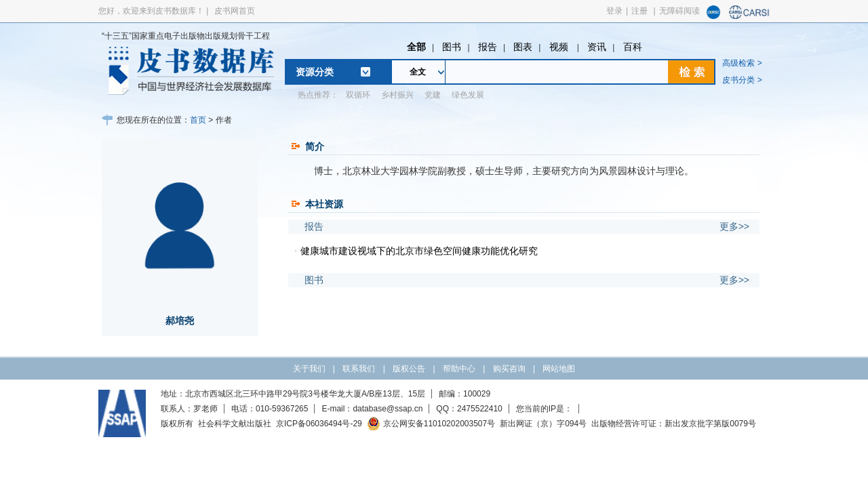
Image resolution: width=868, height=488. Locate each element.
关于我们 (309, 369)
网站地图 (559, 369)
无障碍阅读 (679, 11)
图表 (523, 47)
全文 (418, 72)
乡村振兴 (397, 95)
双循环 (358, 95)
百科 (633, 47)
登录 (614, 11)
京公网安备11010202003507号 (431, 424)
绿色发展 (468, 95)
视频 (560, 47)
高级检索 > (742, 63)
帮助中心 (459, 369)
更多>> (734, 226)
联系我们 (359, 369)
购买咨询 (509, 369)
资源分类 (315, 72)
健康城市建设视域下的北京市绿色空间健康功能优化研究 (419, 251)
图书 (452, 47)
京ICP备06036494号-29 (319, 424)
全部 (416, 47)
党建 (433, 95)
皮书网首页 (235, 11)
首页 (198, 120)
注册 (639, 11)
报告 (488, 47)
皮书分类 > (742, 80)
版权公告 (409, 369)
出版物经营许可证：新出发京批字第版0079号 (674, 424)
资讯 (597, 47)
